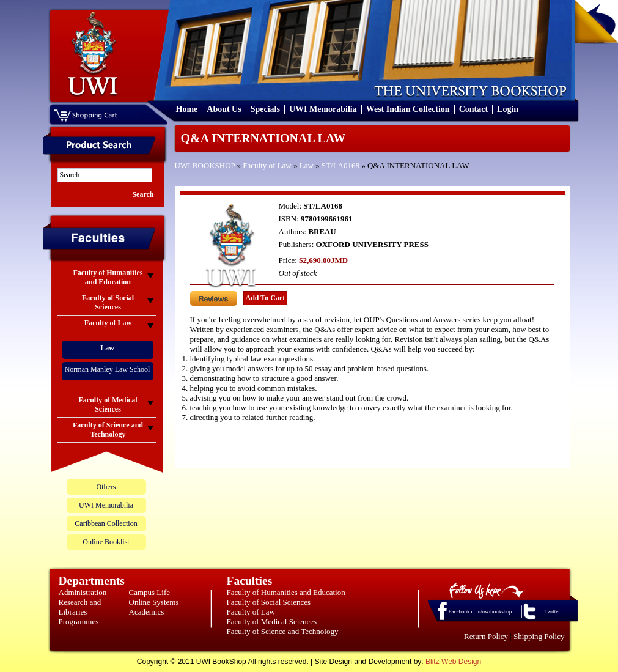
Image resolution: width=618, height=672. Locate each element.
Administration (83, 592)
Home (187, 109)
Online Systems (154, 602)
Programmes (79, 622)
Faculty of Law (267, 165)
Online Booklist (106, 542)
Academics (147, 612)
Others (106, 487)
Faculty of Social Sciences (269, 602)
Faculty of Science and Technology (283, 631)
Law (307, 165)
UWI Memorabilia (323, 109)
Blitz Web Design (453, 662)
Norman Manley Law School (108, 369)
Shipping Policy (539, 636)
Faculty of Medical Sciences (272, 622)
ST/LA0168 (340, 165)
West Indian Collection (408, 109)
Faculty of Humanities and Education (286, 592)
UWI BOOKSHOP (205, 165)
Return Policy (486, 636)
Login (508, 109)
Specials (265, 109)
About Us (224, 109)
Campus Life (150, 592)
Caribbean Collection (106, 523)
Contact (473, 109)
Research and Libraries (80, 607)
